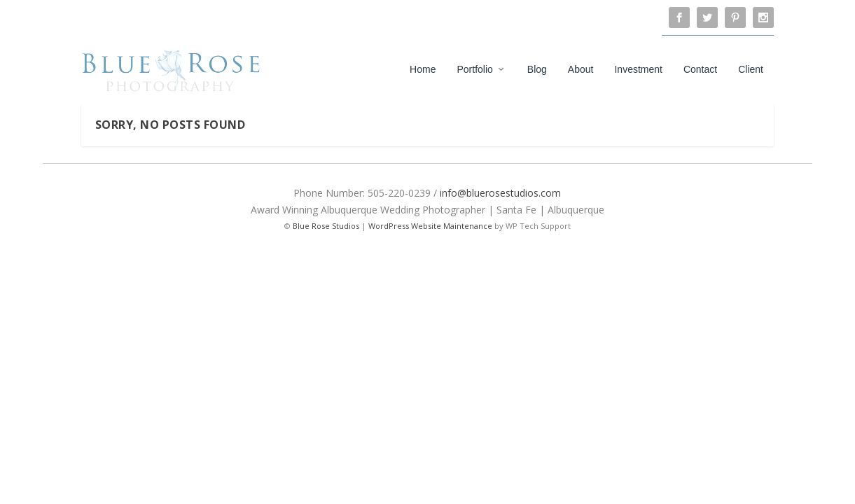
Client (751, 69)
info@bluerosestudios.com (500, 193)
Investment (638, 69)
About (581, 69)
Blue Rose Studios (326, 226)
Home (423, 69)
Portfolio (474, 69)
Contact (700, 69)
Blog (537, 69)
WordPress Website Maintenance (430, 226)
